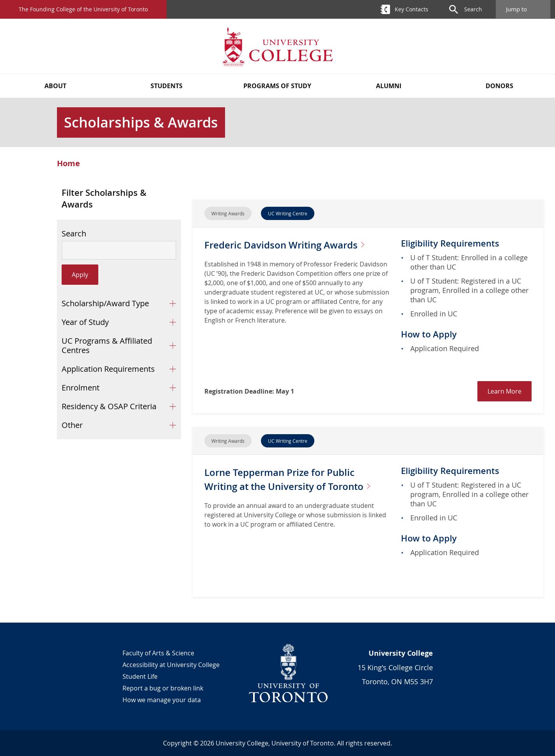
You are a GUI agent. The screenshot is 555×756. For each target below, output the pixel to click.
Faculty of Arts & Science (158, 653)
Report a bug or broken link (163, 688)
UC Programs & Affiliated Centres (107, 345)
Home (68, 163)
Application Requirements (108, 369)
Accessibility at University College (171, 665)
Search (74, 234)
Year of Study (85, 322)
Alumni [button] (389, 86)
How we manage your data (162, 700)
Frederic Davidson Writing (272, 251)
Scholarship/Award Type (105, 303)
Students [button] (167, 86)
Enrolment (81, 388)
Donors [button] (499, 86)
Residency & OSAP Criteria (109, 406)
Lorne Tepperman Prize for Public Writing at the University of (291, 486)
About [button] (55, 86)
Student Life (140, 676)
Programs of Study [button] (277, 86)
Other (72, 425)
